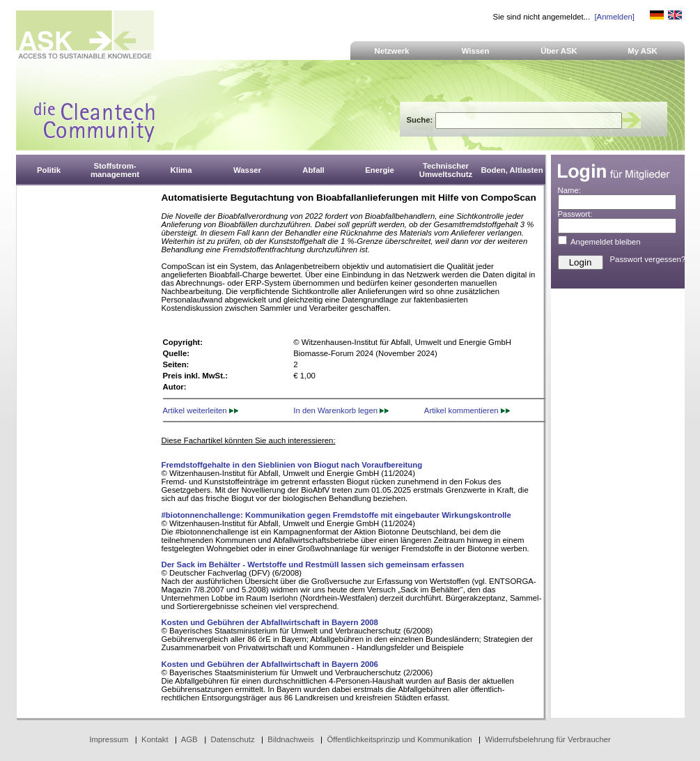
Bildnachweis (290, 739)
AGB (189, 739)
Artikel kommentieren (467, 410)
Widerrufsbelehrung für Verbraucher (548, 739)
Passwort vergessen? (648, 259)
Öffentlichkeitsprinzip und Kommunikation (399, 739)
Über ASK (559, 51)
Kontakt (155, 739)
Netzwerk (392, 51)
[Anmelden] (614, 17)
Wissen (476, 51)
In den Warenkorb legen (341, 410)
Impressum (109, 739)
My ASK (643, 51)
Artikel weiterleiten (201, 410)
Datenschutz (232, 739)
